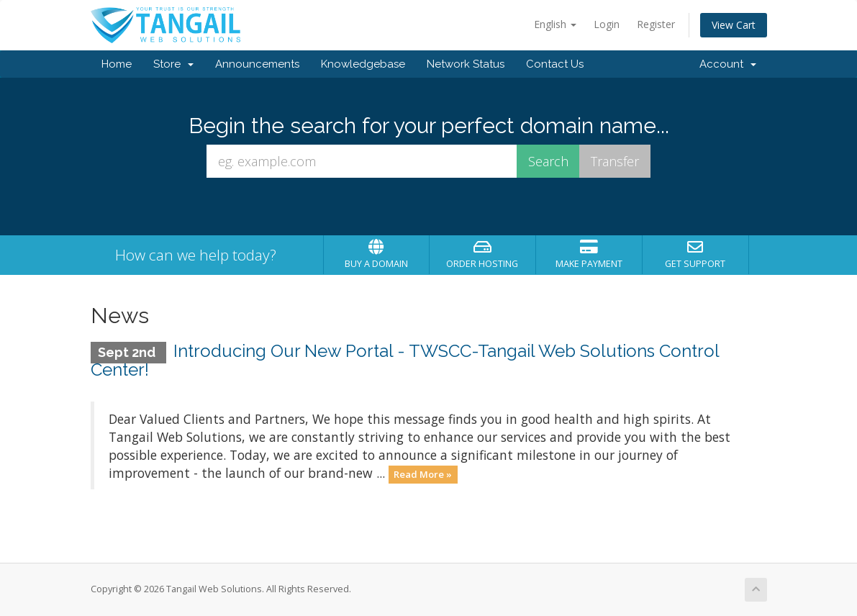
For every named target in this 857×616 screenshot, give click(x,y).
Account (728, 64)
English (555, 24)
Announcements (257, 64)
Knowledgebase (363, 64)
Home (117, 64)
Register (656, 24)
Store (173, 64)
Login (607, 24)
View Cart (734, 25)
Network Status (466, 64)
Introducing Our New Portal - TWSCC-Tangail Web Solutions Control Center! (405, 360)
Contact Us (555, 64)
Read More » (423, 474)
